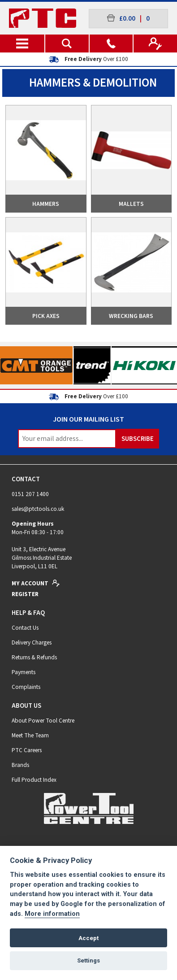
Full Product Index (34, 780)
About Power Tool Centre (43, 721)
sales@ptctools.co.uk (38, 509)
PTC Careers (27, 750)
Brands (20, 765)
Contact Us (25, 628)
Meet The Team (30, 735)
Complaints (26, 687)
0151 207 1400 (30, 494)
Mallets (131, 204)
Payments (24, 672)
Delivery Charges (32, 642)
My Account (36, 583)
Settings (88, 960)
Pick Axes (46, 316)
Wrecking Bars (131, 316)
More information (52, 914)
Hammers (46, 204)
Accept (88, 938)
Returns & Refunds (34, 657)
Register (25, 594)
